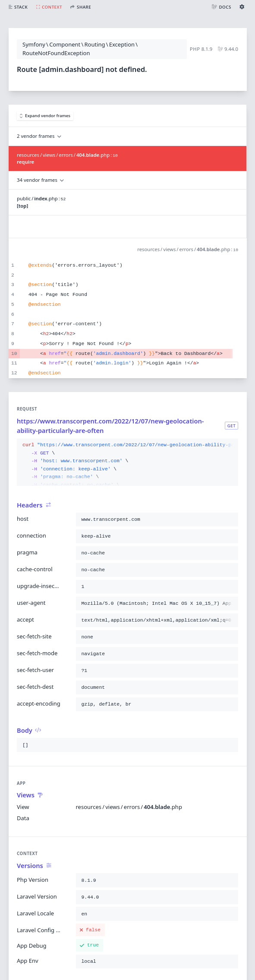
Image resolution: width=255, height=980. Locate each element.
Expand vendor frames (45, 116)
